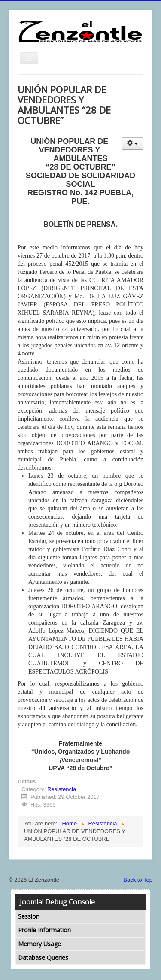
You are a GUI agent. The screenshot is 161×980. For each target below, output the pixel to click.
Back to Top (138, 880)
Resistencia (62, 789)
